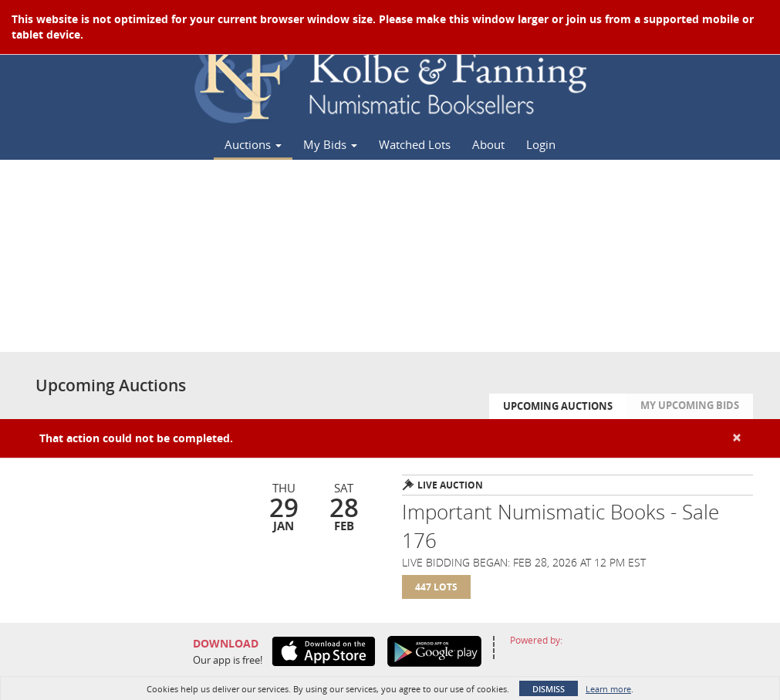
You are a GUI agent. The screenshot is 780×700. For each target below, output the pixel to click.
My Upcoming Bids (690, 405)
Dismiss (549, 689)
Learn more (608, 689)
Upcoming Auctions (558, 406)
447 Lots (436, 587)
